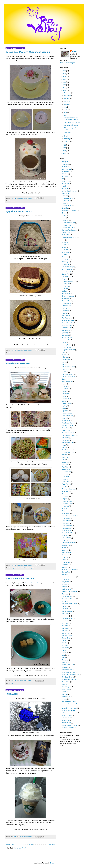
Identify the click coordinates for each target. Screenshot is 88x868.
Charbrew (65, 242)
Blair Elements (67, 206)
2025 (64, 74)
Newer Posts (10, 844)
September (68, 101)
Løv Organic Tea (67, 416)
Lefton (64, 396)
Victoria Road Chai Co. (69, 701)
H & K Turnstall (67, 338)
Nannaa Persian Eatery (33, 583)
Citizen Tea (66, 245)
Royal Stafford (67, 531)
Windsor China (67, 715)
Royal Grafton (67, 521)
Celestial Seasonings (69, 237)
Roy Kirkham (66, 511)
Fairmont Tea (66, 301)
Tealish (64, 645)
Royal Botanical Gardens (70, 516)
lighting (64, 406)
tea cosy (65, 606)
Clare (64, 247)
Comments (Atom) (20, 848)
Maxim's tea (66, 430)
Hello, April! (12, 694)
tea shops (65, 626)
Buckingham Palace (69, 223)
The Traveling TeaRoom (70, 679)
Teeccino (65, 662)
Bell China (65, 193)
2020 (64, 88)
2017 (64, 148)
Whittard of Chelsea (69, 710)
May (66, 112)
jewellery (65, 372)
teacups (13, 201)
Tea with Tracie (67, 636)
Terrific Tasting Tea (68, 665)
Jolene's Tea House (68, 377)
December (68, 93)
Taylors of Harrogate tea (70, 591)
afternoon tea (66, 169)
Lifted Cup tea (67, 403)
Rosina (64, 508)
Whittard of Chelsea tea (70, 713)
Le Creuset (66, 394)
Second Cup (66, 545)
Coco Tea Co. (67, 259)
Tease (64, 657)
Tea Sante (65, 623)
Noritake (65, 455)
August (67, 104)
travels (64, 692)
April (66, 115)
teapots (32, 568)
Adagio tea (14, 568)
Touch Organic (67, 687)
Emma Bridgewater (68, 296)
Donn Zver (66, 286)
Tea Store (65, 631)
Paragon (65, 465)
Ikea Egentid (66, 360)
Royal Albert (66, 513)
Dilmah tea (66, 284)
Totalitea (65, 684)
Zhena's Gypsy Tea (68, 728)
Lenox (64, 401)
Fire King (65, 313)
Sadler (64, 540)
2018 (64, 145)
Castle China (66, 232)
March (66, 136)
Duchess (65, 289)
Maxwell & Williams (68, 433)
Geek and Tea (67, 328)
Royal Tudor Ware (68, 533)
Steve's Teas (66, 572)
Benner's (65, 196)
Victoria (65, 699)
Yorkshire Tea (67, 723)
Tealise (64, 643)
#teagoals (65, 162)
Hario (64, 342)
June (66, 110)
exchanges (66, 298)
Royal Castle (66, 518)
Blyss (64, 215)
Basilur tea (66, 189)
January (67, 142)
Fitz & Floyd (66, 316)
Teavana (65, 660)
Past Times (66, 467)
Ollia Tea (65, 457)
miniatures (66, 438)
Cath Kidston (66, 235)
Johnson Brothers (68, 374)
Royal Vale (66, 535)
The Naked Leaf (67, 670)
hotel (64, 352)
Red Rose (65, 496)
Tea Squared (66, 628)
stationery (65, 567)
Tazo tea (65, 594)
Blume (64, 213)
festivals (65, 308)
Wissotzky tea (67, 718)
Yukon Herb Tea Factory (70, 725)
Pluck (64, 479)
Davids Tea (66, 274)
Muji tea (65, 447)
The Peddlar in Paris (69, 672)
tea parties (21, 568)
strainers (65, 574)
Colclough (65, 262)
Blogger (53, 863)
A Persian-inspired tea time (20, 578)
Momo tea (65, 440)
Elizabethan (66, 294)
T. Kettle (65, 584)
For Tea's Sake (67, 318)
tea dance (65, 609)
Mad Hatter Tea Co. (68, 423)
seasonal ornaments (69, 543)
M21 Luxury (66, 421)
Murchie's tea (66, 450)
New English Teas (68, 452)
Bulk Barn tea (67, 225)
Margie (75, 51)
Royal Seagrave (67, 528)
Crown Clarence (67, 269)
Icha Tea (65, 357)
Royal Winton (66, 538)
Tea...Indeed (66, 638)
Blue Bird (65, 208)
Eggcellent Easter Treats (19, 211)
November (68, 96)
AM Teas (65, 174)
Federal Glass (67, 306)
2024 (64, 76)
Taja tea (65, 587)
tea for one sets (67, 611)
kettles (64, 384)
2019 (64, 91)
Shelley (65, 548)
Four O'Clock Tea (68, 323)
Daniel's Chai (66, 272)
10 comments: (29, 565)
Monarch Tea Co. (68, 443)
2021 (64, 85)
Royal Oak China (68, 526)
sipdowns (65, 550)
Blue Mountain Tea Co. (69, 211)
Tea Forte (65, 614)
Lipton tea (65, 411)
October (67, 99)
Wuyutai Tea (66, 720)
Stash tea (65, 565)
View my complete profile (68, 63)
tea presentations (68, 618)
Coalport (65, 257)
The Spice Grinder (68, 677)
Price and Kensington (69, 489)
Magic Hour (66, 428)
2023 (64, 79)
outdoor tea (66, 462)
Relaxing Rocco (67, 501)
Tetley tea (65, 667)
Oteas (64, 460)
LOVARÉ (65, 418)
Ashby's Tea (66, 181)
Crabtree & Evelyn (68, 267)
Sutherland (66, 579)
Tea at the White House (70, 604)
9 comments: (28, 680)
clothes (64, 254)
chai (64, 240)
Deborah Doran (67, 277)
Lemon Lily (66, 399)
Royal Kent (66, 523)
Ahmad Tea (66, 171)
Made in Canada (67, 425)
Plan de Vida (66, 477)
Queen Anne (66, 494)
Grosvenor (66, 335)
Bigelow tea (66, 201)
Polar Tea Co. (67, 484)
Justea (64, 379)
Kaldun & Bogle (67, 382)
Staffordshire (66, 562)
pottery (64, 486)
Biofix (64, 203)
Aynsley (65, 186)
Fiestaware (66, 311)
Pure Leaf (65, 491)
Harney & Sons (67, 345)
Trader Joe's (66, 689)
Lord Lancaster (67, 413)
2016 (64, 151)
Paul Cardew (66, 469)
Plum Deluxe (66, 482)
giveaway (65, 333)
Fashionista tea (67, 303)
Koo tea (65, 386)
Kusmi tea (65, 389)
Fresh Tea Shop (67, 325)
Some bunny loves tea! (18, 363)
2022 (64, 82)
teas (36, 568)
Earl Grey (65, 291)
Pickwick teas (67, 472)
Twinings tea (66, 697)
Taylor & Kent (66, 589)
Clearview (65, 250)
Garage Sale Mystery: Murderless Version (28, 52)
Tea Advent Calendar (69, 599)
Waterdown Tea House (69, 708)
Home (31, 844)
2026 (64, 71)
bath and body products (70, 191)
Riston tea (65, 506)
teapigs (65, 650)
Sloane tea (66, 555)
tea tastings (66, 633)
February (67, 139)
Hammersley (66, 340)
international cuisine (69, 367)
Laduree (65, 391)
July (66, 107)
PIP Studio (66, 474)
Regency (65, 499)
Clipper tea (66, 252)
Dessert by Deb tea (68, 281)
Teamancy (65, 648)
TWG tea (65, 694)
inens (64, 362)
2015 (64, 153)
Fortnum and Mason (69, 320)
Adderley (65, 167)
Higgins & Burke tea (69, 350)
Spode (64, 560)
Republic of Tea (67, 504)
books (64, 218)
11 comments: (29, 350)
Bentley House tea (68, 198)
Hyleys (64, 355)
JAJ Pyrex (65, 369)
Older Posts (52, 844)
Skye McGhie (66, 552)
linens (13, 353)
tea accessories (67, 596)
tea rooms (65, 621)
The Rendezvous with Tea (70, 675)
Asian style (66, 184)
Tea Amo (65, 601)
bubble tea (66, 220)
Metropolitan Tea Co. (69, 435)
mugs (64, 445)
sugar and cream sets (69, 577)
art (63, 179)
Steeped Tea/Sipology (69, 570)
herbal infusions (67, 347)
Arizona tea (66, 176)
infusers (65, 364)
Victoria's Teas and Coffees (71, 704)
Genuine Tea (66, 330)
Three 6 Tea (66, 682)
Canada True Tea (68, 228)
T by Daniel (66, 582)
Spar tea (65, 557)
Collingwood (66, 264)
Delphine (65, 279)
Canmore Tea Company (70, 230)
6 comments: (28, 198)
